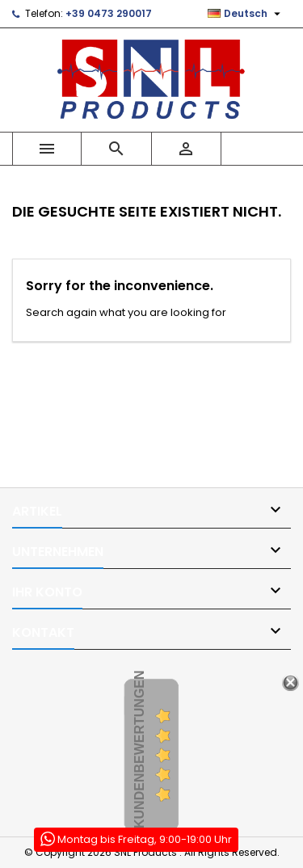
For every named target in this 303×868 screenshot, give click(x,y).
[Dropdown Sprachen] (246, 14)
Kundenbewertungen (139, 750)
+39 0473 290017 (109, 13)
